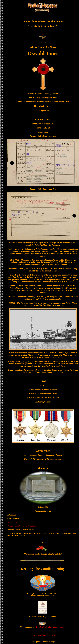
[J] (55, 635)
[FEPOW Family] (35, 635)
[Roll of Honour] (48, 635)
